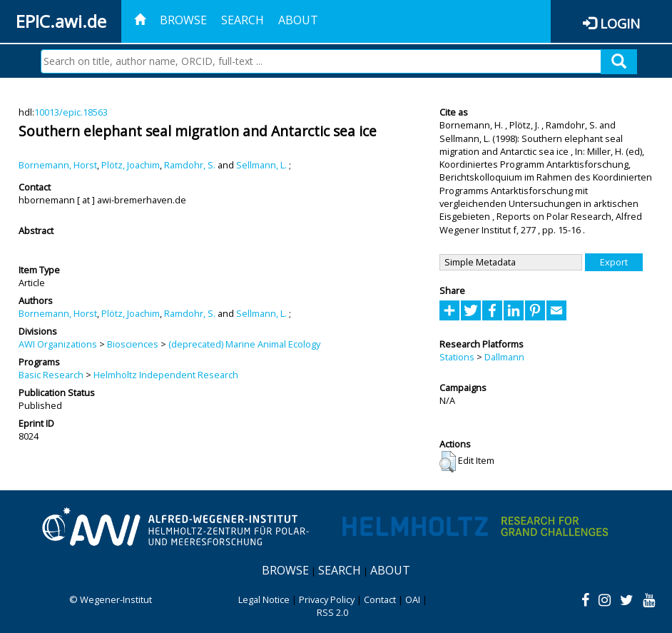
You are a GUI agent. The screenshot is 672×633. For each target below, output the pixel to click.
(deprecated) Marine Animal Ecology (244, 344)
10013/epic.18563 (71, 112)
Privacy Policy (327, 599)
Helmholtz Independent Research (166, 375)
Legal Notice (264, 599)
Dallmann (504, 357)
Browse (183, 20)
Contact (380, 599)
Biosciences (133, 344)
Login (620, 23)
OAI (413, 599)
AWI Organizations (58, 344)
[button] (448, 462)
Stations (457, 357)
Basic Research (51, 375)
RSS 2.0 (332, 612)
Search (243, 20)
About (298, 20)
